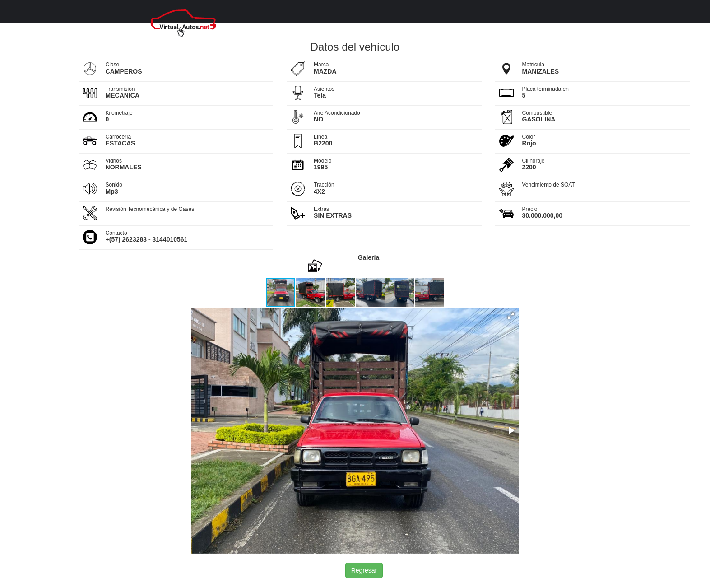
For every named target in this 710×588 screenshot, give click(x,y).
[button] (311, 292)
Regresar (364, 570)
